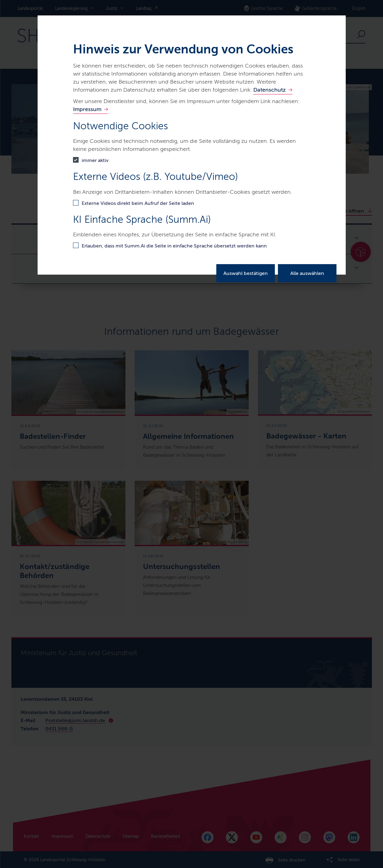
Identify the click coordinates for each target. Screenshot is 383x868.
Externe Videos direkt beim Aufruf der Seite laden (138, 203)
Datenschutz (269, 90)
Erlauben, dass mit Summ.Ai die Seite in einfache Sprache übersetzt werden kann (174, 246)
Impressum (87, 109)
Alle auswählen (307, 273)
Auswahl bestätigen (246, 273)
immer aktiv (95, 160)
